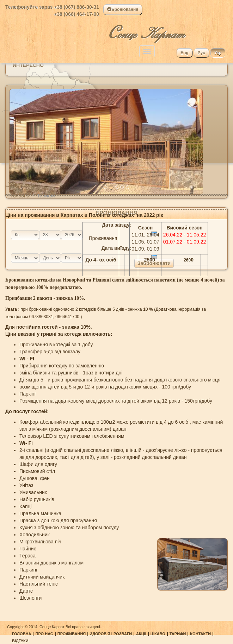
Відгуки (20, 641)
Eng (185, 53)
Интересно (28, 65)
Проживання (72, 634)
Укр (218, 53)
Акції (141, 634)
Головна (20, 196)
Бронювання (123, 10)
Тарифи (178, 634)
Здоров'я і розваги (111, 634)
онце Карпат (146, 31)
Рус (201, 53)
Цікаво (158, 634)
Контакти (200, 634)
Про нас (44, 634)
